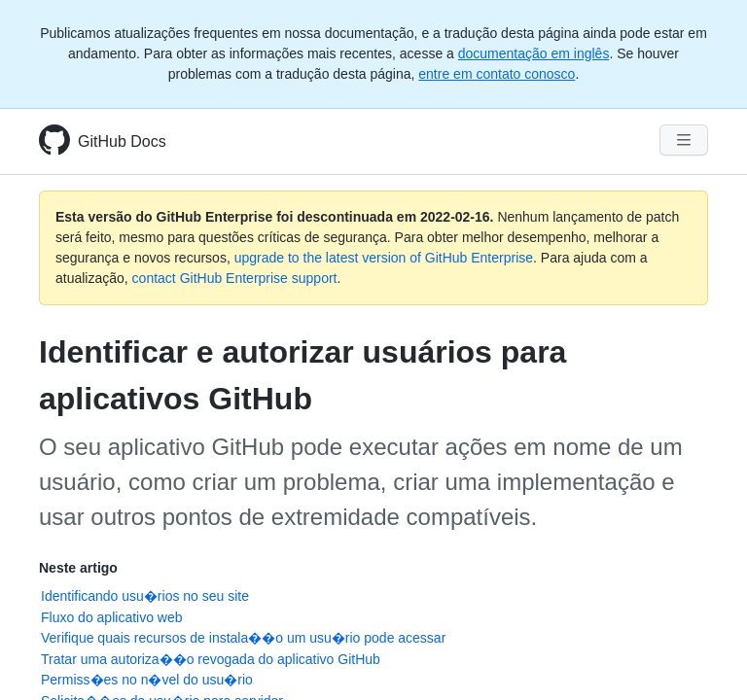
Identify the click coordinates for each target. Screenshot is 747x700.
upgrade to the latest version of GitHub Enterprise (384, 258)
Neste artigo (78, 568)
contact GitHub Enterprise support (235, 278)
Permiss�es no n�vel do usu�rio (147, 680)
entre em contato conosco (497, 74)
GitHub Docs (122, 141)
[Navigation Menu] (684, 140)
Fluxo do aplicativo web (112, 617)
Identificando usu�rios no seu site (145, 596)
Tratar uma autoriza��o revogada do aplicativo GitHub (211, 659)
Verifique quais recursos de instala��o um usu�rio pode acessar (243, 638)
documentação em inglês (534, 53)
